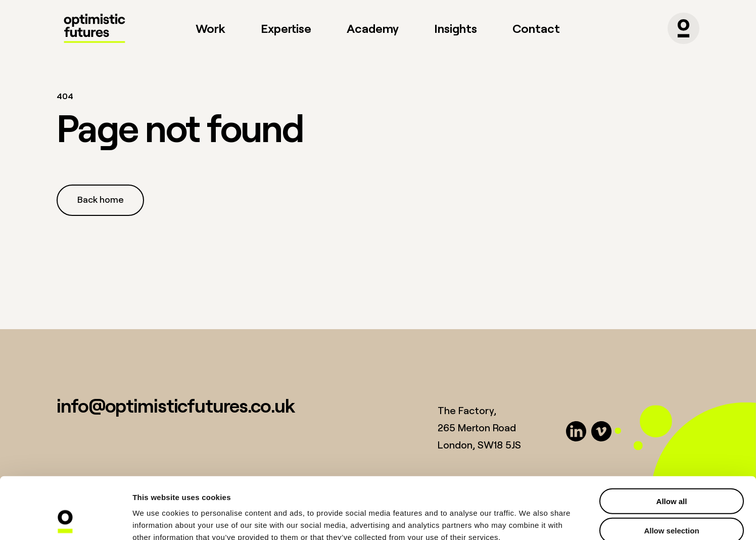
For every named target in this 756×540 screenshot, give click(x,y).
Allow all (672, 443)
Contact (536, 28)
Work (210, 28)
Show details (530, 520)
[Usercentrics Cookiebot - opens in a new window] (65, 520)
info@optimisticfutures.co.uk (176, 405)
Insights (456, 28)
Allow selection (671, 473)
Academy (373, 28)
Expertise (286, 28)
